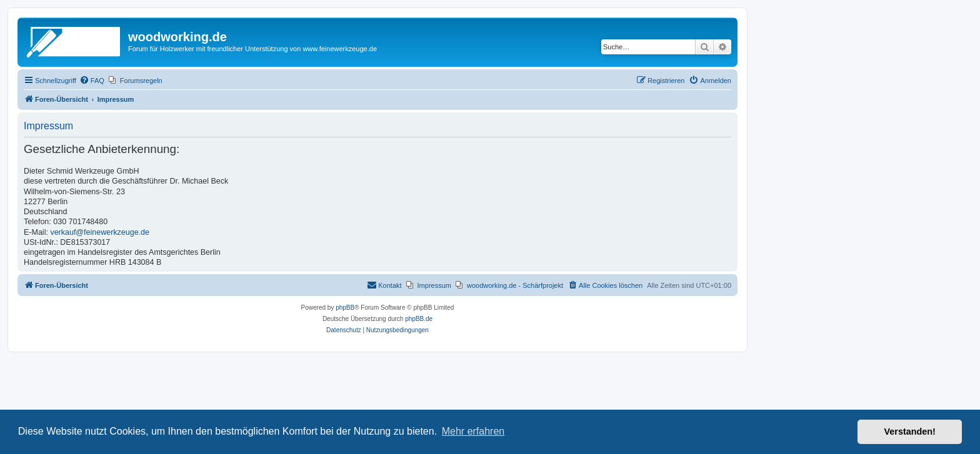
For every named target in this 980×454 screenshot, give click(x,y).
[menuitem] (92, 81)
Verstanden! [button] (910, 432)
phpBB (345, 308)
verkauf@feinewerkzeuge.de (100, 232)
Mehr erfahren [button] (473, 431)
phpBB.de (419, 319)
